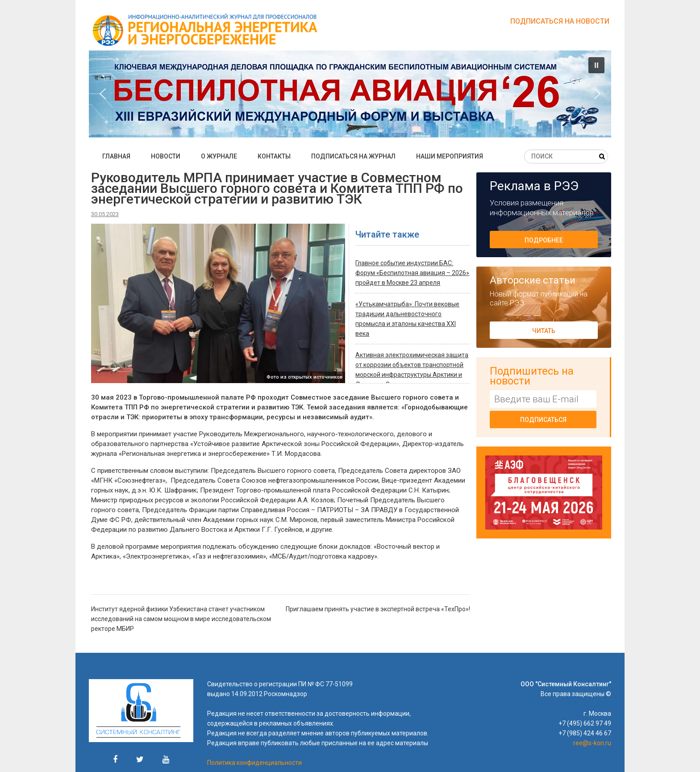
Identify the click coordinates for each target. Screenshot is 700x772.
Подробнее (544, 240)
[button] (350, 94)
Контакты (274, 156)
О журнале (219, 156)
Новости (166, 156)
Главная (116, 156)
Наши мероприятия (450, 156)
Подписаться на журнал (353, 156)
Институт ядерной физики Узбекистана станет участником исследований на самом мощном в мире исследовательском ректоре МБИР (181, 619)
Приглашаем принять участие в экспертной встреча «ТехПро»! (378, 609)
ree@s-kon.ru (592, 743)
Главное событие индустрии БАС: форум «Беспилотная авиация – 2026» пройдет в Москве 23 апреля (412, 273)
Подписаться (543, 420)
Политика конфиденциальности (254, 763)
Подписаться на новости (560, 21)
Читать (544, 331)
